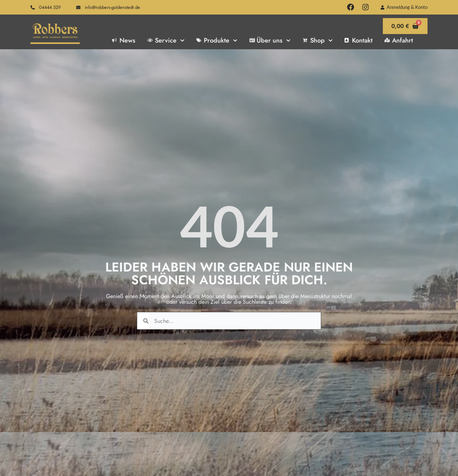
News (124, 40)
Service (166, 40)
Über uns (270, 40)
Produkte (217, 40)
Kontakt (359, 40)
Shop (318, 40)
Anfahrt (399, 40)
